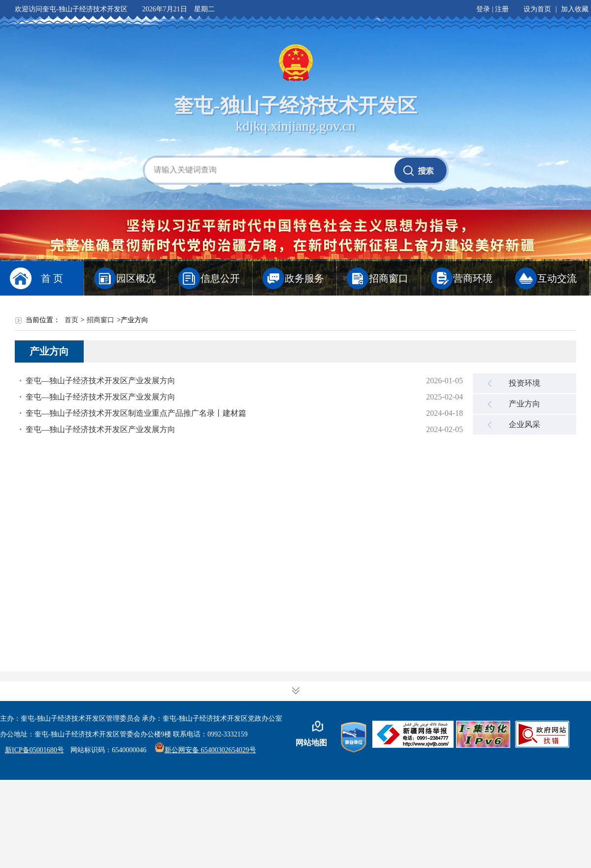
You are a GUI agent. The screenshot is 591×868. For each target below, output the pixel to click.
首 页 (52, 278)
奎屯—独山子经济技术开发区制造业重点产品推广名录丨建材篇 (136, 413)
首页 (71, 320)
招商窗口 (389, 278)
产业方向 (525, 404)
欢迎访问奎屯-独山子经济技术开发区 (71, 9)
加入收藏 (575, 9)
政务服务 (304, 278)
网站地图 (311, 743)
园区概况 (136, 278)
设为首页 (537, 9)
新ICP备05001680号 (34, 750)
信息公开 (220, 278)
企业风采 (525, 424)
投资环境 (525, 383)
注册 (502, 9)
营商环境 (473, 278)
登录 (483, 9)
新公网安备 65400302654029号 (205, 750)
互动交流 (557, 278)
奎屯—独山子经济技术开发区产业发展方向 (100, 381)
